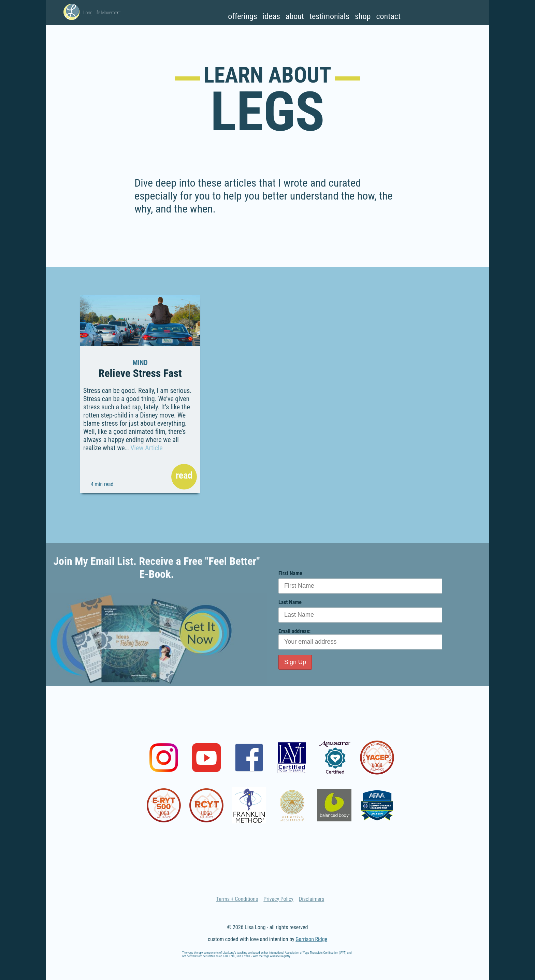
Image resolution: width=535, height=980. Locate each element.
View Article (147, 448)
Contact (388, 16)
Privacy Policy (278, 899)
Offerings (242, 16)
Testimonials (329, 16)
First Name (290, 573)
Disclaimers (312, 899)
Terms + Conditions (237, 899)
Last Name (290, 602)
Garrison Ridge (311, 939)
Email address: (360, 639)
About (295, 16)
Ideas (271, 16)
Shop (363, 16)
